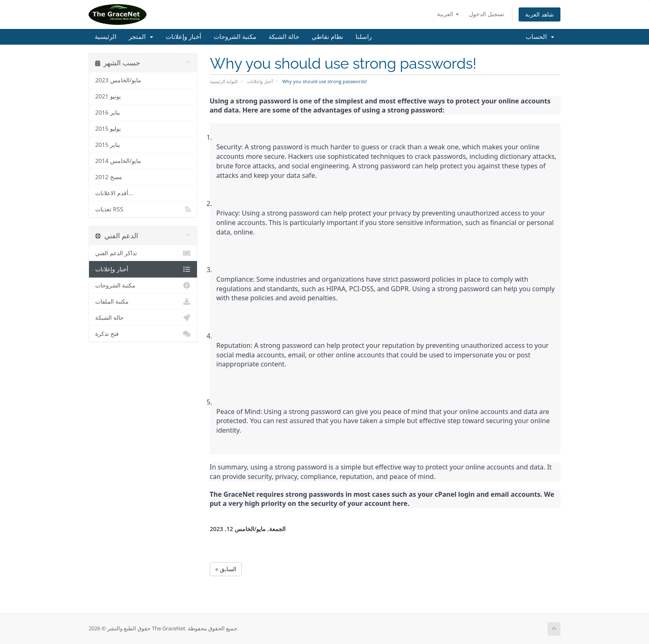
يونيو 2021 (108, 96)
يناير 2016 (108, 113)
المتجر (141, 37)
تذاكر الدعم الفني (143, 253)
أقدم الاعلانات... (114, 193)
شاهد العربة (540, 14)
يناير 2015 (108, 145)
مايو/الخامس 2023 (118, 80)
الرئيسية (106, 37)
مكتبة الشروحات (235, 37)
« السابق (226, 569)
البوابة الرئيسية (224, 81)
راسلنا (364, 37)
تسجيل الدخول (487, 14)
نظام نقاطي (327, 37)
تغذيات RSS (143, 209)
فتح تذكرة (143, 334)
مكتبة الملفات (143, 302)
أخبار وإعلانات (183, 37)
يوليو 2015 (108, 129)
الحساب (540, 37)
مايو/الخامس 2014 (118, 161)
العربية (448, 14)
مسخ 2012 (109, 177)
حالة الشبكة (284, 37)
